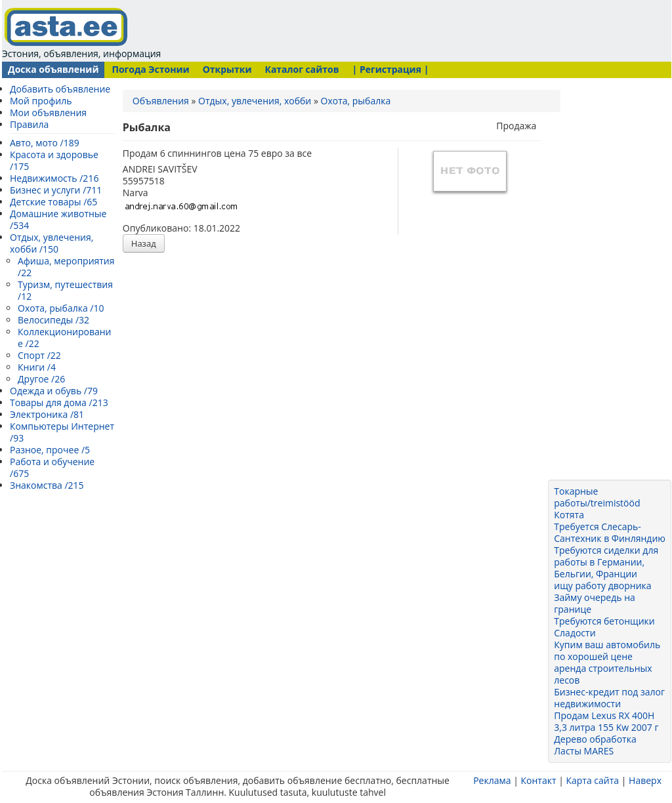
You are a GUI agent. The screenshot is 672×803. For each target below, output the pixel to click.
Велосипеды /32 (53, 320)
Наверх (645, 780)
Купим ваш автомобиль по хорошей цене (607, 650)
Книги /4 (37, 367)
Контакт (538, 780)
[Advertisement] (414, 30)
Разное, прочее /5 (50, 450)
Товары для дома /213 (59, 402)
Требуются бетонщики (604, 621)
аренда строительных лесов (603, 674)
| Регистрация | (391, 69)
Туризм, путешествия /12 (65, 290)
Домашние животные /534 (58, 219)
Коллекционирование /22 (65, 338)
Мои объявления (48, 113)
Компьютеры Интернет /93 (62, 432)
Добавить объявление (60, 89)
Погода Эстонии (150, 69)
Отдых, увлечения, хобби (255, 101)
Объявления (161, 101)
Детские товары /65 (53, 202)
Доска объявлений (53, 69)
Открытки (227, 69)
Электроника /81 (47, 414)
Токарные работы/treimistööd (597, 497)
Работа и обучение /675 (52, 467)
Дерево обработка (595, 739)
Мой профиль (41, 101)
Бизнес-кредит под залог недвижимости (609, 698)
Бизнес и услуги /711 (56, 190)
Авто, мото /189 (45, 143)
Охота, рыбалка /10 (61, 308)
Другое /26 (41, 379)
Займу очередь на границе (595, 603)
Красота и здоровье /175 (54, 160)
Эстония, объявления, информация (81, 33)
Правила (29, 124)
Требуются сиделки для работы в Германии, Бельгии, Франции (606, 562)
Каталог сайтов (302, 69)
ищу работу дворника (602, 586)
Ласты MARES (584, 751)
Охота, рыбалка (356, 101)
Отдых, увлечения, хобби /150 (52, 243)
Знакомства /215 (47, 485)
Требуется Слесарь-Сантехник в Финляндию (610, 532)
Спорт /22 (39, 355)
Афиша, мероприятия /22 (66, 267)
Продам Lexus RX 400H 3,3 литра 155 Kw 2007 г (606, 721)
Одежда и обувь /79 (54, 391)
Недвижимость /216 (54, 178)
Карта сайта (592, 780)
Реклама (492, 780)
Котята (569, 515)
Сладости (575, 633)
